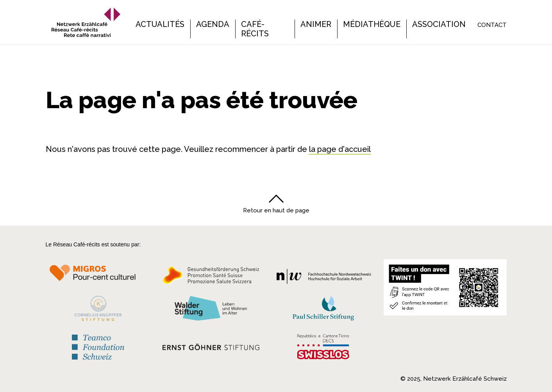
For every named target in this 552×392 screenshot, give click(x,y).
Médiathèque (372, 24)
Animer (316, 24)
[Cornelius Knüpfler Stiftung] (98, 308)
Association (439, 24)
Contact (492, 25)
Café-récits (255, 29)
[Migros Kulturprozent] (98, 276)
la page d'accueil (340, 149)
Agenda (213, 24)
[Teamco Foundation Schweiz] (98, 344)
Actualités (160, 24)
